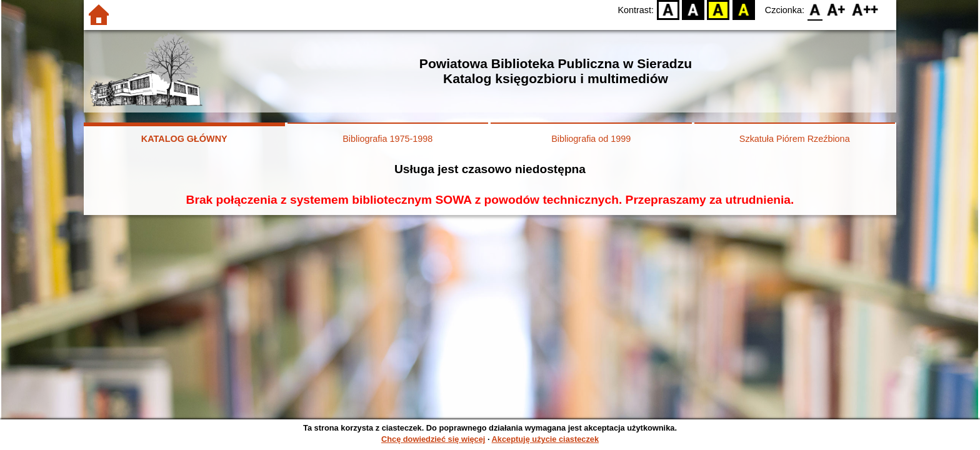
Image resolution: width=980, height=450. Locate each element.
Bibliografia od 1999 (591, 139)
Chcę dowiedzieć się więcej (433, 439)
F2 (865, 10)
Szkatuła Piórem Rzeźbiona (795, 139)
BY (743, 10)
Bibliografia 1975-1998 (387, 139)
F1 (837, 10)
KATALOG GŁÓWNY (184, 139)
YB (718, 10)
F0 (815, 10)
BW (693, 10)
